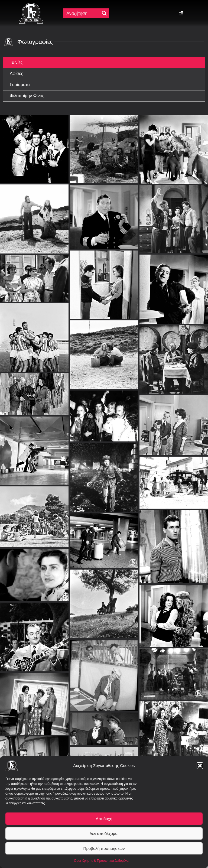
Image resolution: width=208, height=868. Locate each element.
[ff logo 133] (31, 5)
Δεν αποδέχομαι (104, 833)
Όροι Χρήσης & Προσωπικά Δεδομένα (101, 861)
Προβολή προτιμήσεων (104, 848)
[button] (200, 766)
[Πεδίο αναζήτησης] (83, 13)
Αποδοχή (104, 819)
